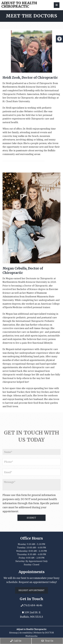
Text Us (47, 641)
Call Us (16, 641)
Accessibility (26, 633)
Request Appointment (31, 590)
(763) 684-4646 (33, 605)
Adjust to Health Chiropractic (19, 5)
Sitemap (13, 633)
